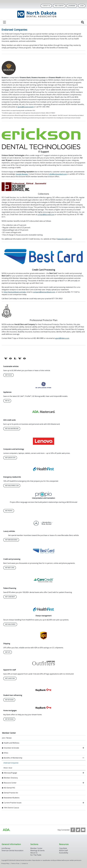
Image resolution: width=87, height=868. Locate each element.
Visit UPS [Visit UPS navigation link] (8, 652)
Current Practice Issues (13, 803)
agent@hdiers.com (62, 338)
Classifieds (63, 848)
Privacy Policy (5, 863)
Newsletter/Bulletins (12, 798)
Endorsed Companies (11, 763)
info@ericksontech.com (58, 174)
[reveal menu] (4, 22)
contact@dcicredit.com (46, 214)
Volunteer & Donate (11, 748)
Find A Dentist (59, 6)
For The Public (36, 855)
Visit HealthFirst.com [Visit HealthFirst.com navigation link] (12, 486)
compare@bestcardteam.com (44, 292)
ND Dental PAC (9, 788)
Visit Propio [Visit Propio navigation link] (9, 511)
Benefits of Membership (13, 758)
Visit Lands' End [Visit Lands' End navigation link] (10, 678)
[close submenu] (83, 758)
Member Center (9, 733)
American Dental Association (12, 850)
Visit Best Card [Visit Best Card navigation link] (10, 568)
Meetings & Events (37, 850)
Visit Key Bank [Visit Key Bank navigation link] (9, 700)
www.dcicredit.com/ (65, 239)
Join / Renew (7, 738)
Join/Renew (72, 6)
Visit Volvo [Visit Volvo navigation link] (8, 375)
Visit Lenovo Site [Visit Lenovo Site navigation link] (10, 458)
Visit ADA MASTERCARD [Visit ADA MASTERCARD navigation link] (12, 429)
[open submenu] (83, 748)
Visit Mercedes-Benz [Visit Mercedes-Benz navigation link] (11, 540)
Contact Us (46, 6)
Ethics (6, 753)
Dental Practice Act (11, 793)
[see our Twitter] (78, 830)
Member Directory (11, 778)
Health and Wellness (12, 743)
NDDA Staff (63, 850)
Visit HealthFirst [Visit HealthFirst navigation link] (10, 624)
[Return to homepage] (43, 14)
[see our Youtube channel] (83, 830)
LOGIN (82, 6)
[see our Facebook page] (73, 830)
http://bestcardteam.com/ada (15, 292)
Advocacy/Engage (10, 773)
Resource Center (10, 783)
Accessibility (64, 853)
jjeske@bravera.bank (26, 107)
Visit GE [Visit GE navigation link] (7, 401)
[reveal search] (83, 22)
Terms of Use (15, 863)
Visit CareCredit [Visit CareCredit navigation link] (10, 597)
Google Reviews (22, 174)
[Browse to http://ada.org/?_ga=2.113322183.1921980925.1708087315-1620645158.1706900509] (6, 830)
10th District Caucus (11, 808)
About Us (34, 853)
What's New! (8, 768)
